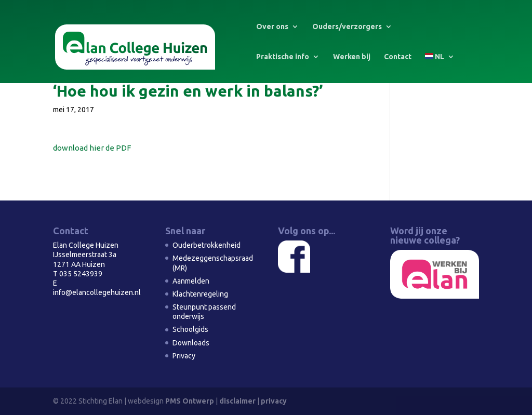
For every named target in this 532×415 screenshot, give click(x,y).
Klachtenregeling (200, 294)
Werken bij (352, 57)
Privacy (184, 356)
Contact (398, 57)
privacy (274, 401)
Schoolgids (190, 329)
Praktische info (283, 57)
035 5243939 (81, 274)
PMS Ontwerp (190, 401)
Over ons (272, 27)
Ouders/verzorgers (347, 27)
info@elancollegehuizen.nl (97, 292)
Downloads (191, 343)
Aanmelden (191, 281)
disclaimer (237, 401)
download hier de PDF (92, 148)
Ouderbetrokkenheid (207, 245)
